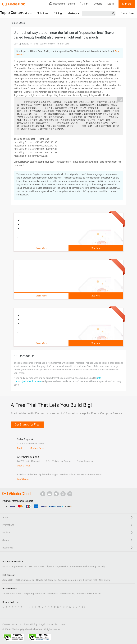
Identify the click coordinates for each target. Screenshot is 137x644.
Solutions (43, 13)
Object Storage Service (57, 567)
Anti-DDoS (39, 567)
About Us (17, 624)
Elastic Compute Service (14, 567)
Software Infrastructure (70, 580)
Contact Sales (128, 13)
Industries (40, 594)
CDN (30, 567)
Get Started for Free (27, 424)
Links (62, 624)
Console (98, 4)
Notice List (52, 624)
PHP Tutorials (94, 594)
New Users (104, 580)
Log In (111, 4)
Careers (6, 624)
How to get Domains (46, 580)
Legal (42, 624)
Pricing (58, 13)
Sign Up (127, 4)
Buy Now (96, 248)
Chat (19, 448)
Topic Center (9, 594)
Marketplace (75, 13)
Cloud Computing (25, 594)
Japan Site (8, 580)
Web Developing (67, 594)
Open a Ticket (24, 466)
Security (101, 567)
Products (26, 13)
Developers (52, 594)
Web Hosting (89, 567)
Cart (84, 4)
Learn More (41, 248)
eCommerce (76, 567)
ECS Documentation (25, 580)
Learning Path (90, 580)
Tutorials (81, 594)
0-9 (83, 607)
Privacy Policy (30, 624)
